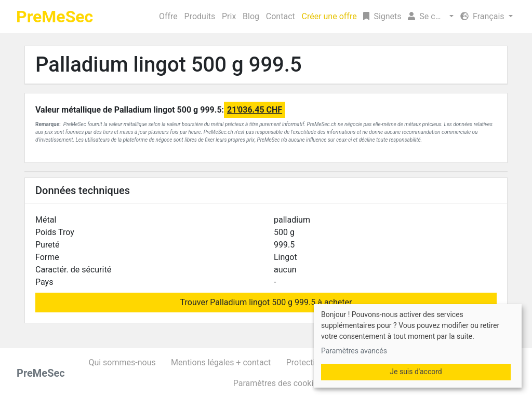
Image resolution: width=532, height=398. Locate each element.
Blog (251, 16)
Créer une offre (329, 16)
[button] (431, 17)
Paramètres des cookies (278, 383)
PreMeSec (55, 17)
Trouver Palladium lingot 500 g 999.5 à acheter (266, 302)
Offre (168, 16)
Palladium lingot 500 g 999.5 (169, 65)
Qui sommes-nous (122, 362)
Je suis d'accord (416, 372)
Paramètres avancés (354, 351)
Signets (382, 16)
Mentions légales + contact (221, 362)
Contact (281, 16)
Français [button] (483, 16)
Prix (229, 16)
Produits (200, 16)
